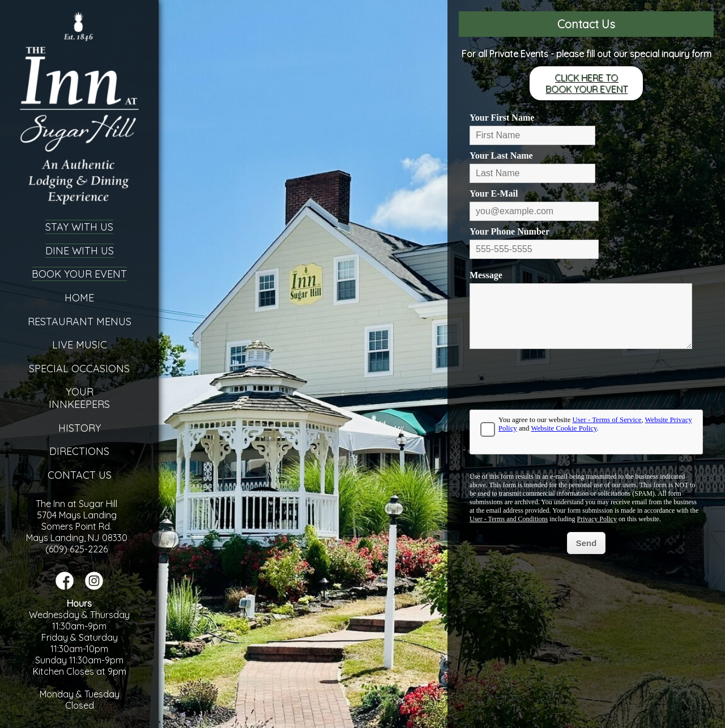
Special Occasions (79, 369)
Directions (79, 451)
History (80, 428)
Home (79, 298)
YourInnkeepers (79, 398)
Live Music (80, 345)
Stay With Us (79, 227)
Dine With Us (80, 251)
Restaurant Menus (80, 322)
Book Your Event (79, 274)
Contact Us (80, 475)
